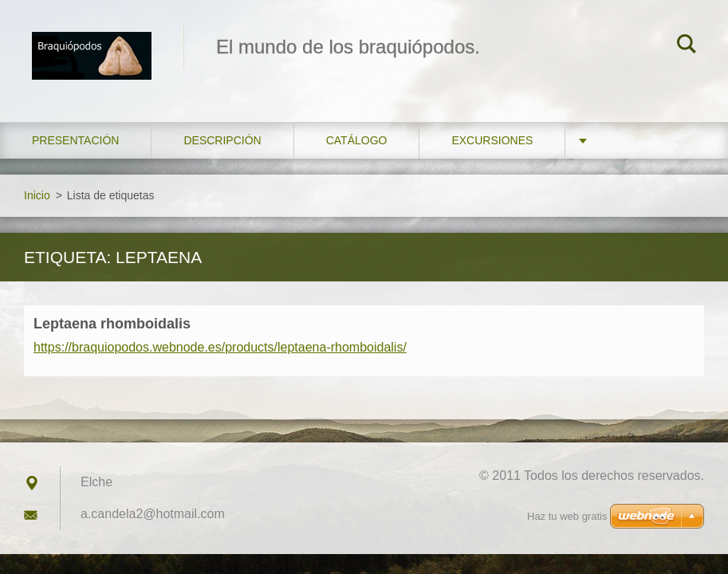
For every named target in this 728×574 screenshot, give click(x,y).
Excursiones (492, 140)
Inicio (37, 195)
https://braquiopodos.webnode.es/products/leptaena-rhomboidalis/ (220, 347)
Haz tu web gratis (567, 516)
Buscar (687, 46)
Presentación (75, 140)
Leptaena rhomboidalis (112, 324)
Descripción (222, 140)
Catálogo (357, 140)
